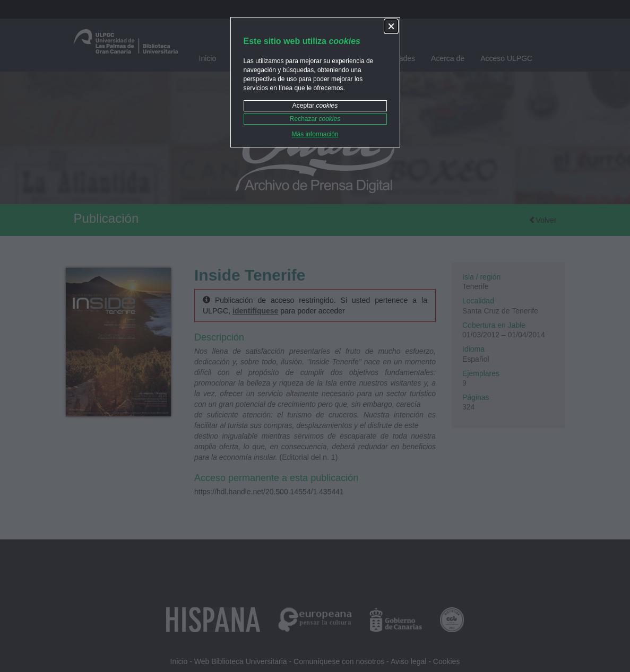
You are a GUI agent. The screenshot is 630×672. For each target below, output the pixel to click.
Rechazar (315, 119)
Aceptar (315, 106)
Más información (315, 134)
